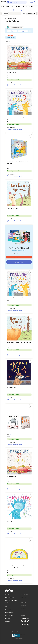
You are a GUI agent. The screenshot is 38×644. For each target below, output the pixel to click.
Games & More (9, 613)
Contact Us (24, 605)
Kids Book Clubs (9, 616)
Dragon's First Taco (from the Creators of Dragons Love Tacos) (18, 567)
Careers (23, 608)
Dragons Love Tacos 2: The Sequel (16, 117)
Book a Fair (24, 598)
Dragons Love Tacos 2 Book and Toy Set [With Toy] (17, 163)
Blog (22, 611)
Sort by (24, 14)
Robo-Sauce (10, 432)
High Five (9, 521)
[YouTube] (28, 621)
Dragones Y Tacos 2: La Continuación (17, 298)
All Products (6, 18)
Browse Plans (19, 262)
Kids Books (8, 610)
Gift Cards (8, 619)
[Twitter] (22, 625)
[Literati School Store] (4, 2)
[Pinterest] (25, 625)
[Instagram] (25, 621)
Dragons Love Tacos (12, 72)
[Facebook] (22, 621)
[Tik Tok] (28, 625)
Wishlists (7, 622)
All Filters (5, 14)
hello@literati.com (10, 598)
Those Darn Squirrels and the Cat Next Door (19, 343)
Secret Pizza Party (11, 387)
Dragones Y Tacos (11, 477)
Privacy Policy (23, 632)
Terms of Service (15, 632)
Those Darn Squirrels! (12, 208)
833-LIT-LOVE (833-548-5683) (11, 601)
